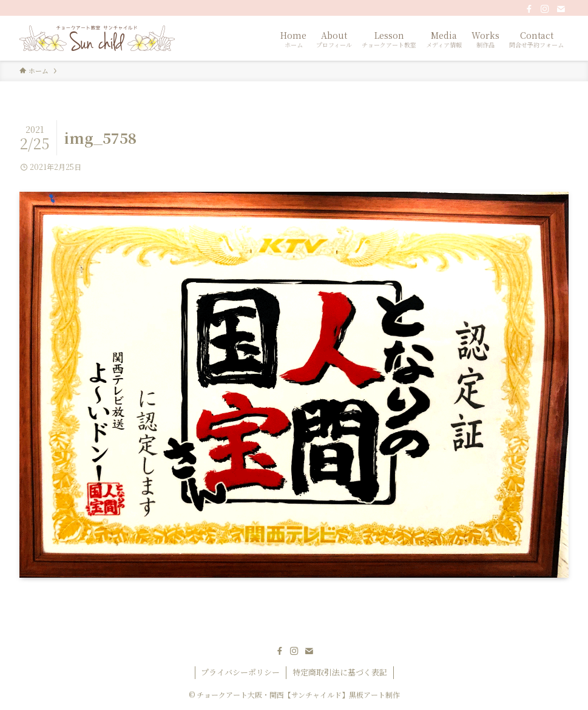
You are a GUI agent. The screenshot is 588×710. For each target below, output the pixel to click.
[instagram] (545, 9)
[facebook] (529, 9)
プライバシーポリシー (240, 672)
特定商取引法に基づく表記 (340, 672)
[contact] (561, 9)
